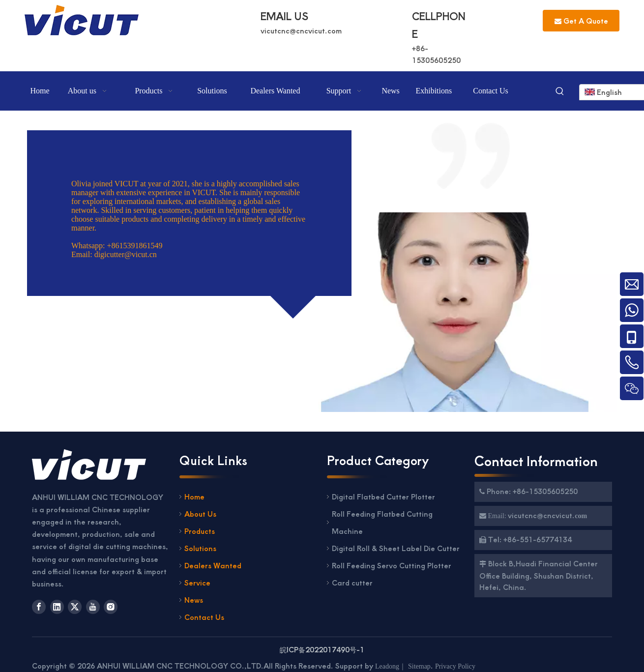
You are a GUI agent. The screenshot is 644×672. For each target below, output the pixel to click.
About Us (200, 514)
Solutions (200, 548)
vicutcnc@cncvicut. (541, 515)
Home (194, 497)
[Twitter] (75, 607)
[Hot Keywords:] (560, 92)
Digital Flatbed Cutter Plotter (383, 497)
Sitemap (419, 666)
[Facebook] (39, 607)
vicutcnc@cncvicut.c (296, 30)
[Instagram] (111, 607)
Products (200, 531)
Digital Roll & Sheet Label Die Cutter (396, 548)
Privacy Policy (455, 666)
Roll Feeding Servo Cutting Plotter (393, 565)
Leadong (387, 666)
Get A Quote (581, 21)
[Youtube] (93, 607)
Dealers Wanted (213, 565)
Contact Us (204, 617)
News (194, 600)
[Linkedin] (57, 607)
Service (197, 583)
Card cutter (352, 583)
